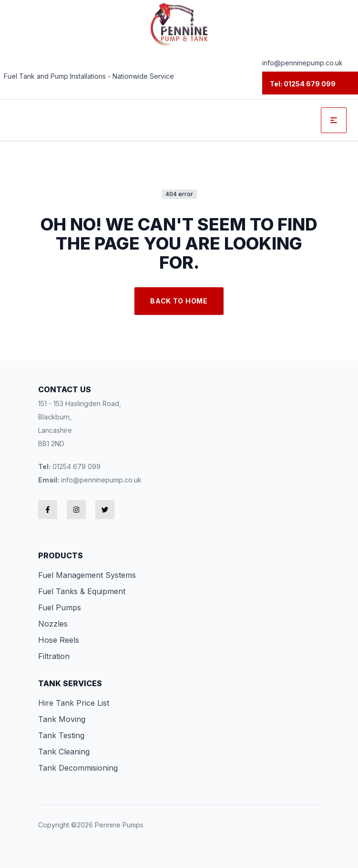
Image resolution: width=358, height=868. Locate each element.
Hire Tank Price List (74, 703)
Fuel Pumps (60, 607)
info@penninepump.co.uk (302, 63)
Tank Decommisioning (78, 768)
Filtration (54, 656)
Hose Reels (59, 640)
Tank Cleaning (64, 752)
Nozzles (53, 624)
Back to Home (179, 301)
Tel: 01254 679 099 (303, 84)
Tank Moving (62, 719)
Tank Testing (61, 735)
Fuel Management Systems (87, 575)
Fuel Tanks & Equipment (82, 591)
